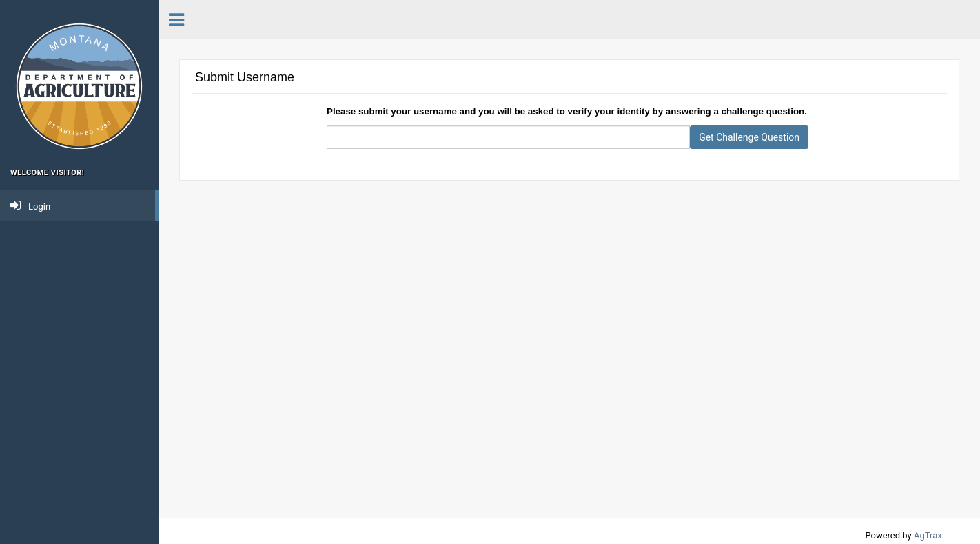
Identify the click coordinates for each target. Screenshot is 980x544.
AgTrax (928, 535)
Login (30, 205)
